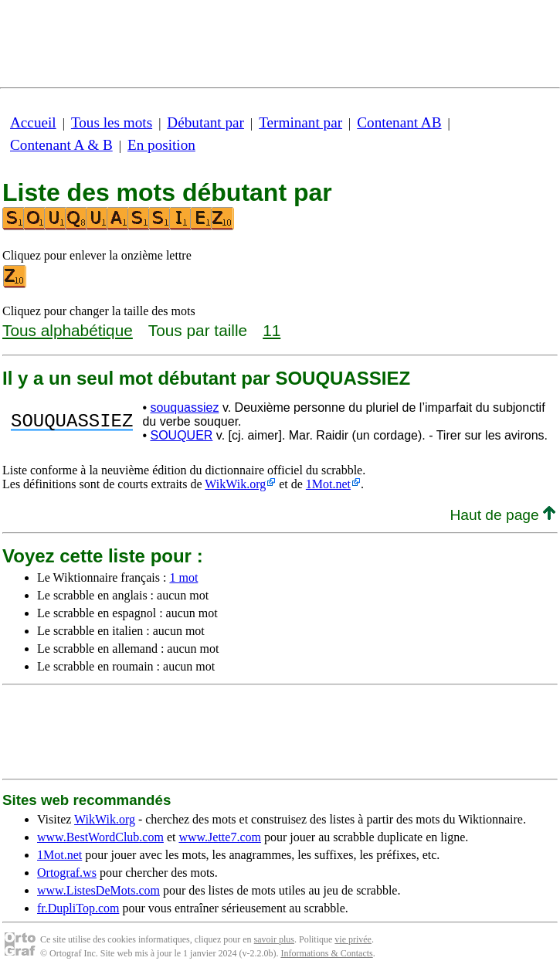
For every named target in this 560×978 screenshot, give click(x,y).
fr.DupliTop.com (78, 908)
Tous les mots (112, 122)
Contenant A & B (61, 145)
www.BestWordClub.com (100, 837)
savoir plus (274, 939)
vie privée (353, 939)
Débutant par (205, 122)
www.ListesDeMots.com (98, 890)
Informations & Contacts (326, 953)
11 (272, 330)
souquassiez (184, 407)
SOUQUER (181, 435)
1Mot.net (328, 484)
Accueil (33, 122)
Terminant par (300, 122)
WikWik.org (235, 484)
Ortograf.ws (67, 873)
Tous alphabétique (68, 330)
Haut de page (502, 515)
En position (161, 145)
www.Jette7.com (220, 837)
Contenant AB (399, 122)
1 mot (183, 577)
